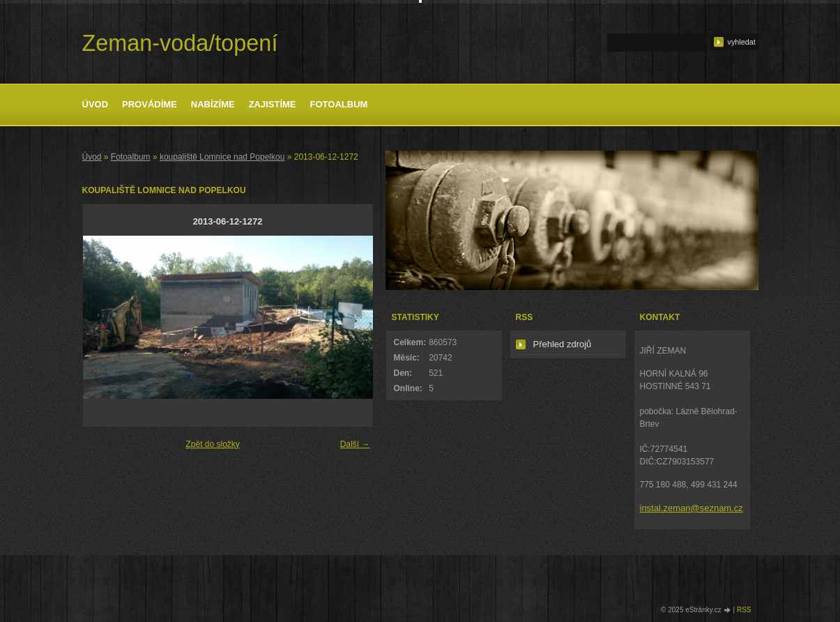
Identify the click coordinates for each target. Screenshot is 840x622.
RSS (744, 610)
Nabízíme (213, 104)
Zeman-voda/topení (180, 43)
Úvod (96, 104)
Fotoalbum (339, 104)
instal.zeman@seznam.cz (692, 508)
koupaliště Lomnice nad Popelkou (222, 157)
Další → (355, 444)
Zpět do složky (212, 444)
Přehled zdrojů (563, 344)
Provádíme (150, 104)
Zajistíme (273, 104)
